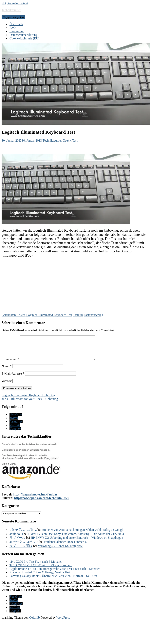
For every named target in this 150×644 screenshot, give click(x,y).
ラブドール (17, 542)
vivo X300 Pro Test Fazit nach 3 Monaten (36, 566)
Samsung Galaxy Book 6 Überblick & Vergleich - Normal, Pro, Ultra (53, 581)
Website (7, 386)
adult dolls (16, 539)
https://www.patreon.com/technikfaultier (42, 503)
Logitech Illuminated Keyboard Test (49, 315)
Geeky (67, 140)
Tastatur (78, 315)
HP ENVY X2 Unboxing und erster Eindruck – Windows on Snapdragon (77, 542)
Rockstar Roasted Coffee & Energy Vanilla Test (40, 577)
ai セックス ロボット (24, 547)
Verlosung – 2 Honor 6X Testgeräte (60, 551)
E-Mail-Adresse (13, 378)
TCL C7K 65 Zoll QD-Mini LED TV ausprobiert (41, 570)
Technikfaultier (11, 10)
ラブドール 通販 (21, 551)
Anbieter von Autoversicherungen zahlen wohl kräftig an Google (83, 534)
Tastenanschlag (93, 315)
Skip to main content (15, 3)
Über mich (16, 24)
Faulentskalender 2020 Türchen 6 (65, 547)
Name (7, 371)
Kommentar (10, 364)
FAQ (13, 28)
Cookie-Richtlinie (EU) (24, 38)
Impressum (17, 31)
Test (75, 140)
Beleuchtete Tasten (14, 315)
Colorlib (35, 622)
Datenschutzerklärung (23, 35)
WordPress (63, 622)
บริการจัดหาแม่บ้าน (23, 534)
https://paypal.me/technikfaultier (35, 499)
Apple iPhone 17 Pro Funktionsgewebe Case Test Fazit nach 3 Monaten (55, 574)
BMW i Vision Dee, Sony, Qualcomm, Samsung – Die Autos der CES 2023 (76, 539)
